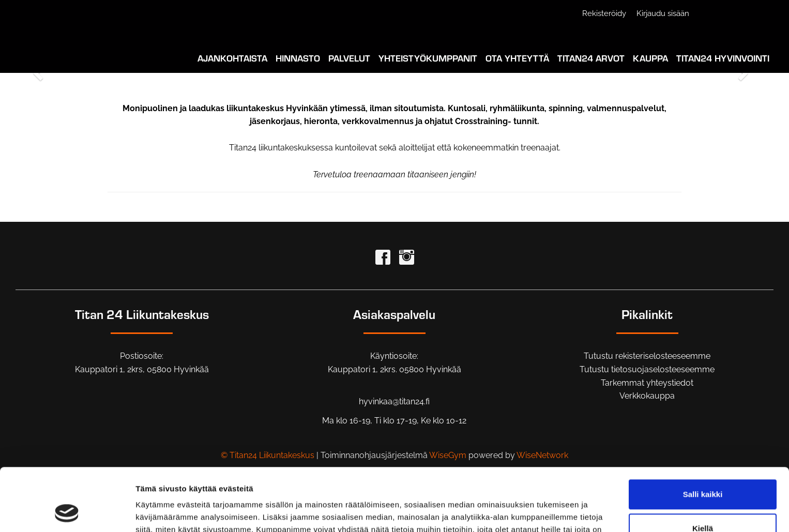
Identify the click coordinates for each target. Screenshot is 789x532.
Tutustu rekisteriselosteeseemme (647, 356)
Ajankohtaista (232, 58)
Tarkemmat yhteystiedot (647, 383)
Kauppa (650, 58)
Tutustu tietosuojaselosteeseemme (647, 369)
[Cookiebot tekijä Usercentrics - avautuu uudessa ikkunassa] (67, 512)
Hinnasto (298, 58)
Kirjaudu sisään (663, 13)
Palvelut (349, 58)
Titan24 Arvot (591, 58)
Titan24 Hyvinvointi (723, 58)
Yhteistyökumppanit (428, 58)
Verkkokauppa (647, 396)
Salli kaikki (703, 436)
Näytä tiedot (158, 512)
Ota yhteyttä (517, 58)
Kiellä (703, 469)
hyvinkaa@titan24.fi (394, 401)
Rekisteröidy (604, 13)
